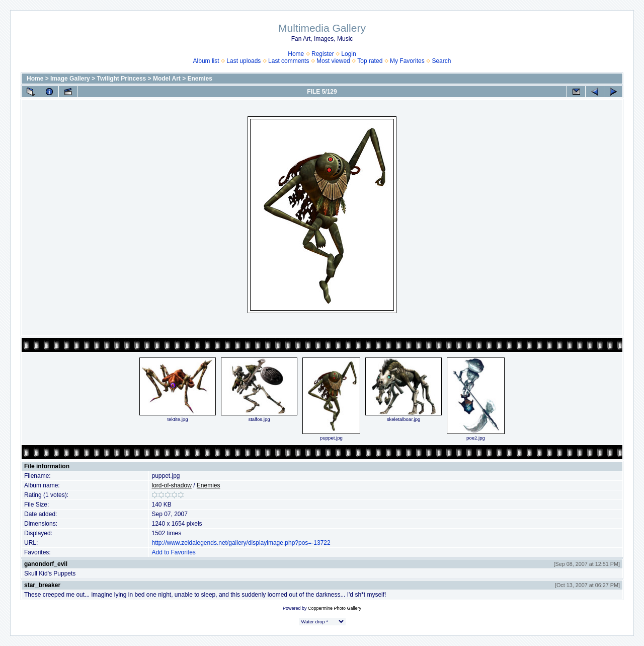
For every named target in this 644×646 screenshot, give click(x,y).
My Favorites (407, 61)
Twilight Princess (121, 79)
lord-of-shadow (171, 485)
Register (323, 54)
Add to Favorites (173, 552)
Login (348, 54)
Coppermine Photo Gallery (335, 608)
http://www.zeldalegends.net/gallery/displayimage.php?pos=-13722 (241, 543)
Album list (206, 61)
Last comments (289, 61)
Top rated (370, 61)
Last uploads (244, 61)
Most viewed (333, 61)
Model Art (167, 79)
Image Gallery (70, 79)
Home (296, 54)
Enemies (200, 79)
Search (441, 61)
